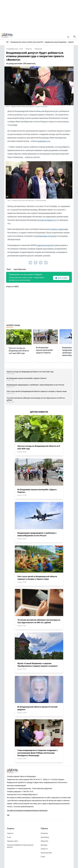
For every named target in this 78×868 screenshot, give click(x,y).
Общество (44, 841)
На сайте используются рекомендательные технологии (27, 810)
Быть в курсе (61, 278)
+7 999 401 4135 (27, 791)
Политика (44, 833)
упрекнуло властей (45, 245)
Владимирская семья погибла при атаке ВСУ (27, 42)
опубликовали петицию (45, 236)
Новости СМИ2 (12, 287)
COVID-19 (44, 849)
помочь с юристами (59, 229)
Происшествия (46, 853)
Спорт (43, 857)
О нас (9, 837)
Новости (10, 833)
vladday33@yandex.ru (30, 794)
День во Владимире (7, 36)
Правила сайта (12, 841)
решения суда (44, 141)
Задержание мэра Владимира (56, 42)
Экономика (45, 837)
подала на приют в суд (47, 220)
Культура (44, 845)
